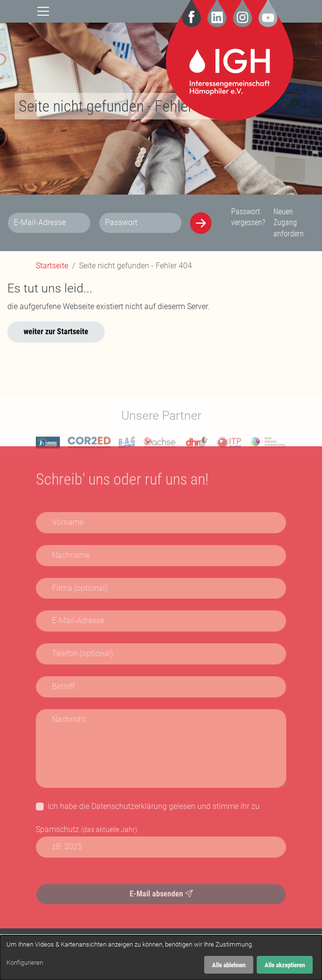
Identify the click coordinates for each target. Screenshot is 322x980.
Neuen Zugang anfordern (289, 223)
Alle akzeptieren (285, 965)
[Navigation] (43, 10)
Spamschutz (87, 829)
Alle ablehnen (229, 965)
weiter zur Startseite (56, 331)
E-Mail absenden (161, 894)
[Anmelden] (201, 223)
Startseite (52, 266)
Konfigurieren (25, 963)
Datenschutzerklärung (129, 806)
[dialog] (161, 958)
